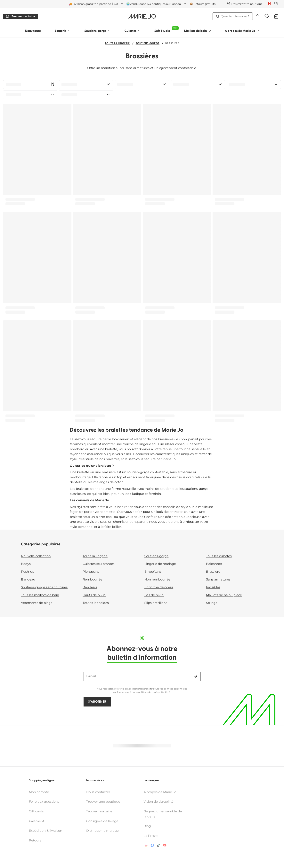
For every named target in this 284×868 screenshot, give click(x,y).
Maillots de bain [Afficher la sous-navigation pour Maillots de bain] (197, 31)
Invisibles (213, 587)
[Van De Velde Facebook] (152, 834)
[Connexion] (257, 16)
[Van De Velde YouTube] (165, 834)
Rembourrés (93, 580)
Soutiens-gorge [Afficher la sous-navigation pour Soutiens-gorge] (97, 31)
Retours (35, 828)
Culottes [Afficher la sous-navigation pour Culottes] (132, 31)
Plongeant (91, 572)
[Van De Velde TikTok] (158, 834)
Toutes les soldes (96, 603)
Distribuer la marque (102, 819)
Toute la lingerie (117, 44)
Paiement (37, 809)
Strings (212, 603)
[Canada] (274, 4)
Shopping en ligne (42, 768)
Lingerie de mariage (160, 564)
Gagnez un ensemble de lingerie (163, 802)
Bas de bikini (154, 595)
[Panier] (276, 16)
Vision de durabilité (159, 789)
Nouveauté (33, 31)
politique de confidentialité (153, 692)
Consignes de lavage (102, 809)
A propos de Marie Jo (160, 780)
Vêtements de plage (37, 603)
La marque (151, 768)
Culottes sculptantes (99, 564)
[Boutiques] (245, 4)
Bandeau (28, 580)
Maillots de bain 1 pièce (224, 595)
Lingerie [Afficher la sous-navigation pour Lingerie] (63, 31)
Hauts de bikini (95, 595)
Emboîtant (153, 572)
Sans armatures (218, 580)
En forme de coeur (159, 587)
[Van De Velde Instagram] (146, 834)
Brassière (213, 572)
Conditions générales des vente (28, 863)
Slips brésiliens (156, 603)
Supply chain (159, 863)
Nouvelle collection (36, 556)
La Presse (151, 824)
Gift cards (36, 799)
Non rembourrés (157, 580)
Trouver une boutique (103, 789)
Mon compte (39, 780)
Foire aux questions (44, 789)
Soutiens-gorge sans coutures (44, 587)
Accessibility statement (188, 863)
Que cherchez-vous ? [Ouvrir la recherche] (233, 16)
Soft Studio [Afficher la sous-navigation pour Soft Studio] (166, 29)
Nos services (95, 768)
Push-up (28, 572)
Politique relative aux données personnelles (83, 863)
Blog (147, 814)
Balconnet (214, 564)
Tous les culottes (219, 556)
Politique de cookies (131, 863)
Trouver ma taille (20, 16)
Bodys (26, 564)
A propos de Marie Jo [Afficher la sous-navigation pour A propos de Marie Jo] (242, 31)
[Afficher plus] (170, 692)
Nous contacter (98, 780)
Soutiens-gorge (148, 44)
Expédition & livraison (46, 819)
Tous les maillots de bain (40, 595)
